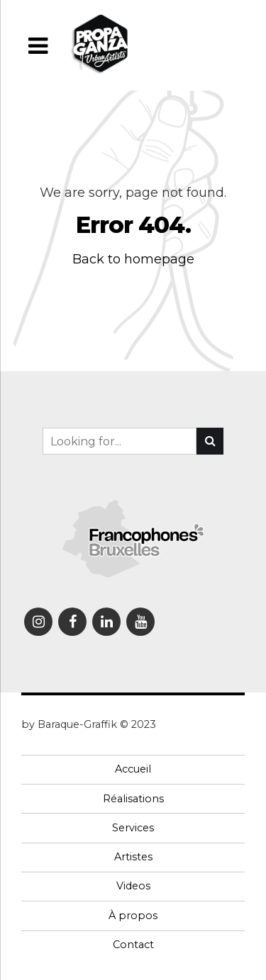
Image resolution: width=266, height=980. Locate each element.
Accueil (133, 769)
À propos (133, 916)
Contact (133, 945)
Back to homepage (133, 259)
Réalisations (133, 799)
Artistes (133, 857)
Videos (133, 886)
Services (133, 828)
